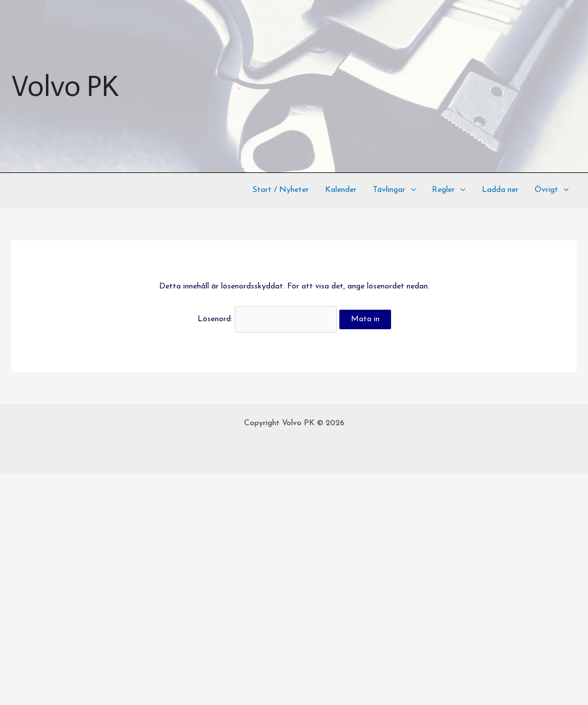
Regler (448, 190)
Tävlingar (394, 190)
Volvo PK (65, 86)
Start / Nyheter (281, 190)
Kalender (341, 190)
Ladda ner (500, 190)
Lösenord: (267, 319)
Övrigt (552, 190)
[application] (411, 190)
